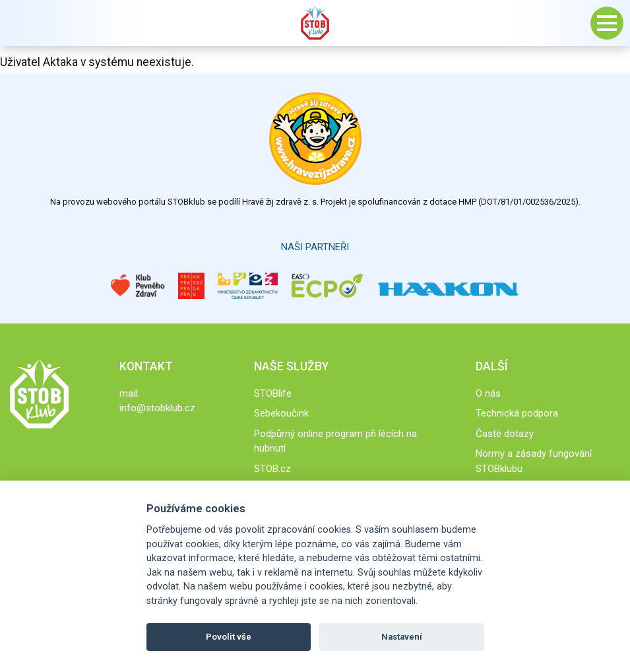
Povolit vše (229, 637)
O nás (488, 393)
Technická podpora (517, 413)
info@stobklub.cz (157, 408)
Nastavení (402, 637)
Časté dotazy (505, 434)
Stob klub (315, 23)
